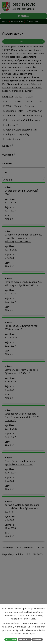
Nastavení (37, 639)
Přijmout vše (11, 639)
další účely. (31, 619)
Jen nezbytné (24, 639)
